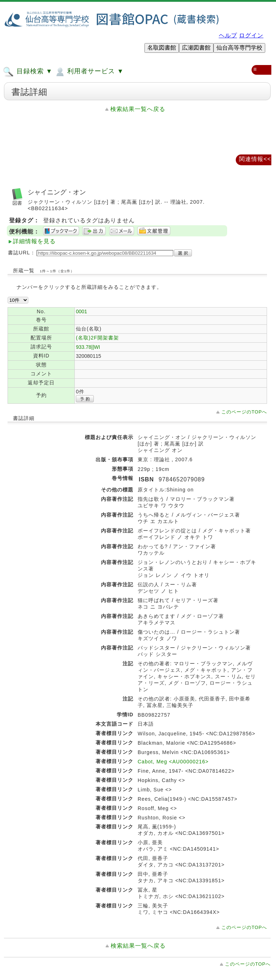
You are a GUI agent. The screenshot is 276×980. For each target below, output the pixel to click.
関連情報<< (255, 159)
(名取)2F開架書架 (97, 338)
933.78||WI (88, 347)
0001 (81, 311)
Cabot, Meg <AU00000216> (173, 762)
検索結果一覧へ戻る (138, 109)
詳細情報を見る (34, 241)
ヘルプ (228, 35)
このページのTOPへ (244, 412)
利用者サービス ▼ (89, 72)
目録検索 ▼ (28, 72)
